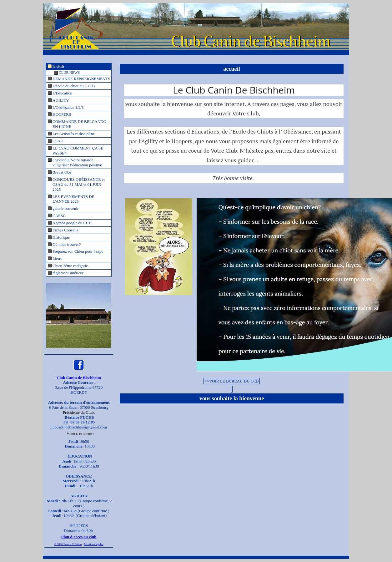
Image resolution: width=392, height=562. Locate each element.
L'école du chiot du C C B (74, 86)
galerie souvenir (65, 208)
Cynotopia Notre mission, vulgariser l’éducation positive (77, 162)
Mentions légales (94, 544)
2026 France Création (69, 544)
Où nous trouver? (67, 244)
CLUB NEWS (69, 73)
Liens (57, 258)
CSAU (58, 141)
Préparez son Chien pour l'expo (78, 251)
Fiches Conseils (65, 230)
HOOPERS (62, 114)
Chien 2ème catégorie (70, 266)
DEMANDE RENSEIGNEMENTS (81, 79)
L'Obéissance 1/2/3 (68, 107)
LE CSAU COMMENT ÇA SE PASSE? (78, 151)
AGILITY (61, 100)
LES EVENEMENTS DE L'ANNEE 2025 (73, 199)
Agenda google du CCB (72, 223)
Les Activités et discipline (74, 134)
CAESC (59, 216)
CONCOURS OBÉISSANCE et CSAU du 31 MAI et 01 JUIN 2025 (79, 184)
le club (58, 66)
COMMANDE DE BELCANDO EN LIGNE (79, 124)
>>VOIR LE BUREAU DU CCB (232, 381)
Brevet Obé (62, 172)
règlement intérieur (68, 273)
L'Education (62, 93)
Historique (61, 237)
